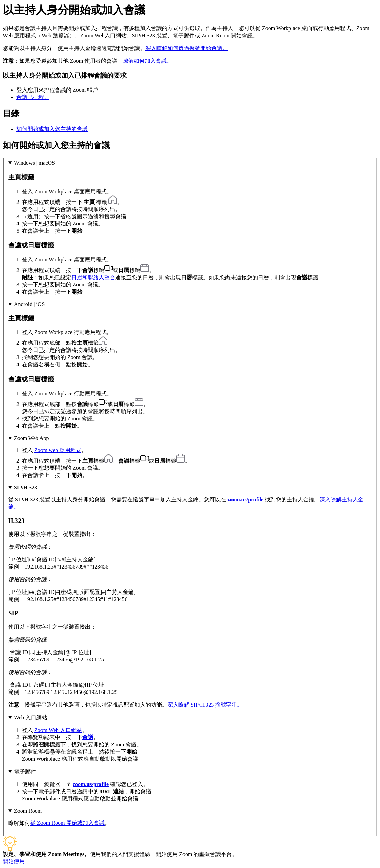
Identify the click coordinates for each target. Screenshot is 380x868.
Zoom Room (28, 811)
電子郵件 (25, 772)
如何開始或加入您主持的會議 (52, 129)
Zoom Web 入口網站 (58, 730)
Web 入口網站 (31, 717)
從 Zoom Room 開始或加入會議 (67, 823)
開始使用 (14, 861)
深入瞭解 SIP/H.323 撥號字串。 (205, 705)
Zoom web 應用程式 (58, 450)
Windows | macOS (34, 163)
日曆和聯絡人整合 (93, 277)
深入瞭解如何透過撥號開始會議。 (187, 48)
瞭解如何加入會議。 (147, 61)
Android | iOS (29, 304)
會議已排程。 (33, 97)
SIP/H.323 (26, 487)
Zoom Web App (32, 438)
